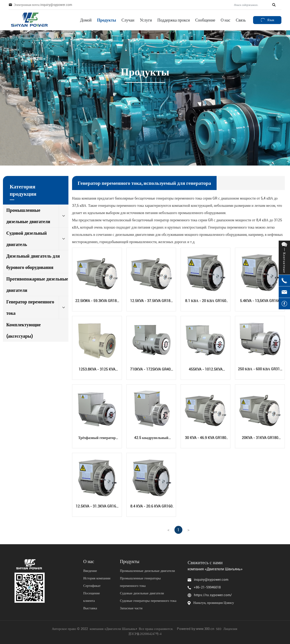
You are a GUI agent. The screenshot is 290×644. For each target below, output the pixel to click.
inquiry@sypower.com (211, 579)
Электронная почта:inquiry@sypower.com (43, 5)
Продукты (130, 561)
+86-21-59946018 (207, 587)
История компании (97, 578)
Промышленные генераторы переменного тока (140, 582)
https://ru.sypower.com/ (213, 595)
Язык (267, 20)
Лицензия (231, 629)
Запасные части (131, 608)
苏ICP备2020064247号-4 (145, 634)
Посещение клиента (91, 597)
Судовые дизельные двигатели (142, 593)
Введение (90, 571)
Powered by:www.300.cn (196, 629)
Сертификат (92, 585)
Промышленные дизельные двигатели (147, 571)
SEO (219, 629)
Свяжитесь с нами (205, 562)
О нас (89, 561)
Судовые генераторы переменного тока (148, 600)
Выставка (91, 608)
